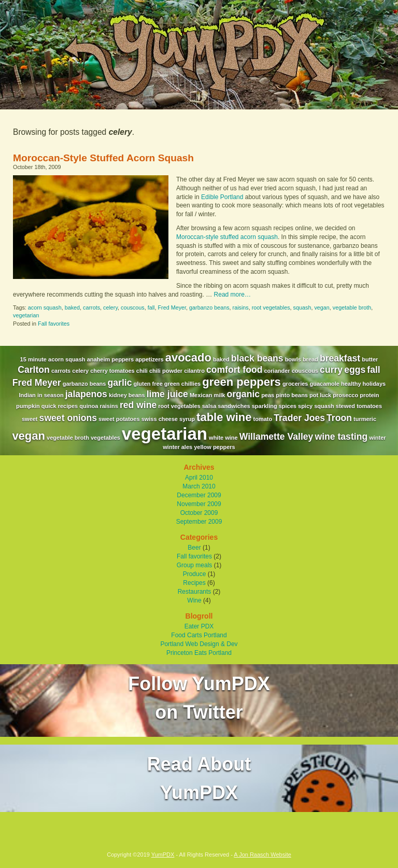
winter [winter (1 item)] (377, 438)
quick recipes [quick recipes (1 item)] (60, 406)
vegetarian (26, 315)
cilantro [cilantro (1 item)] (194, 371)
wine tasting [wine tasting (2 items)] (341, 437)
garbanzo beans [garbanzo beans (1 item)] (84, 384)
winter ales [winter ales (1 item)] (177, 447)
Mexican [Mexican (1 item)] (201, 395)
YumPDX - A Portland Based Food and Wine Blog (199, 55)
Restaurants (195, 592)
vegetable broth (352, 307)
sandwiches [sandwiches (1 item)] (234, 406)
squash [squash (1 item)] (324, 406)
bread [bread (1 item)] (310, 359)
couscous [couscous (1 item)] (305, 371)
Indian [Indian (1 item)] (27, 395)
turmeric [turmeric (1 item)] (365, 419)
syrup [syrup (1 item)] (187, 419)
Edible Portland (222, 197)
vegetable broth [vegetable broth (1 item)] (68, 438)
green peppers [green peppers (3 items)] (241, 382)
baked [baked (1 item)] (221, 359)
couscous (133, 307)
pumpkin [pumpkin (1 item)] (28, 406)
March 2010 (199, 486)
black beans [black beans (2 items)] (257, 358)
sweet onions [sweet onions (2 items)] (68, 418)
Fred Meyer (172, 307)
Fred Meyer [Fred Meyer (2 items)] (37, 383)
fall (151, 307)
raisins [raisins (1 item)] (109, 406)
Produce (195, 574)
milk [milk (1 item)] (219, 395)
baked (72, 307)
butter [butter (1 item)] (370, 359)
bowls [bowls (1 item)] (293, 359)
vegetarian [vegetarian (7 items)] (165, 434)
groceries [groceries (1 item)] (295, 384)
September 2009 (199, 522)
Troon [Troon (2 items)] (339, 418)
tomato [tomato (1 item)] (263, 419)
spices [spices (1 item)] (288, 406)
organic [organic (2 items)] (244, 394)
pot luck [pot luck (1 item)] (320, 395)
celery (110, 307)
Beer (194, 548)
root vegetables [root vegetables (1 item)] (179, 406)
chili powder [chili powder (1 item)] (166, 371)
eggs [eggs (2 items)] (355, 370)
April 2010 (199, 478)
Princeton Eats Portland (199, 653)
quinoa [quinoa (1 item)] (89, 406)
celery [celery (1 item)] (80, 371)
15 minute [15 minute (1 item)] (33, 359)
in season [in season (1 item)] (51, 395)
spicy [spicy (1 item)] (305, 406)
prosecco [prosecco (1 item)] (345, 395)
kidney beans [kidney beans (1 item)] (127, 395)
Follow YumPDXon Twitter (199, 698)
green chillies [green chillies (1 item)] (182, 384)
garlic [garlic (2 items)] (120, 383)
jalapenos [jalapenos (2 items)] (86, 394)
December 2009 (199, 495)
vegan (322, 307)
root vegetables (271, 307)
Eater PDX (199, 626)
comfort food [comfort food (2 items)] (234, 370)
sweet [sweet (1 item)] (30, 419)
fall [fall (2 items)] (373, 370)
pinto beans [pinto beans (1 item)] (292, 395)
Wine (194, 600)
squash (302, 307)
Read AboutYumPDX (199, 778)
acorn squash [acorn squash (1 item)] (67, 359)
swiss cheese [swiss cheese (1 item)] (160, 419)
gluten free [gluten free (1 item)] (148, 384)
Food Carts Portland (199, 635)
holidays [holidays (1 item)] (374, 384)
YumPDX (163, 855)
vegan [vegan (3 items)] (29, 436)
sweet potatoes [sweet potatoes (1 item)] (119, 419)
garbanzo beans (209, 307)
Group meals (195, 565)
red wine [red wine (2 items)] (138, 405)
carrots (91, 307)
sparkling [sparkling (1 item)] (265, 406)
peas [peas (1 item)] (268, 395)
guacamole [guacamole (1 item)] (324, 384)
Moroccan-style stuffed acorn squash (227, 237)
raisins (241, 307)
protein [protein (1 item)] (369, 395)
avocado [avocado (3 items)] (188, 358)
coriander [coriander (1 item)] (277, 371)
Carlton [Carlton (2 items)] (34, 370)
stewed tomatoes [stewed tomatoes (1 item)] (359, 406)
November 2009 (199, 504)
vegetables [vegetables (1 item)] (105, 438)
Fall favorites (54, 324)
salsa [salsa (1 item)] (209, 406)
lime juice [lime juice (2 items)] (167, 394)
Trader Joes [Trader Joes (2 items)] (299, 418)
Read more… (232, 295)
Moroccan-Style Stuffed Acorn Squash (103, 158)
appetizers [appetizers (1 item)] (149, 359)
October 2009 (199, 513)
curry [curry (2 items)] (331, 370)
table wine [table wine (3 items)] (224, 417)
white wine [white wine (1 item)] (223, 438)
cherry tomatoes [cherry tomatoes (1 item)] (112, 371)
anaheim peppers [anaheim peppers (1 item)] (110, 359)
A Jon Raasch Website (262, 855)
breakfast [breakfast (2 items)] (340, 358)
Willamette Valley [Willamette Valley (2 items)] (276, 437)
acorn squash (45, 307)
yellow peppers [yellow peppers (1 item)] (214, 447)
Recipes (194, 583)
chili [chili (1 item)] (142, 371)
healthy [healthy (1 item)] (351, 384)
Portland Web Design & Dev (199, 644)
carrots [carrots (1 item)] (61, 371)
